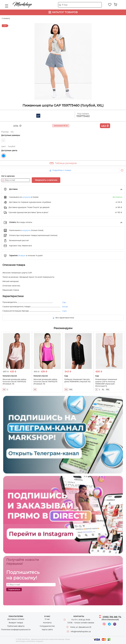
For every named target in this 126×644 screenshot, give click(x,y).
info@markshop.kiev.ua (81, 632)
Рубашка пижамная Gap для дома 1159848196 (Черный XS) (77, 380)
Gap (64, 302)
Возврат (22, 256)
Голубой (4, 156)
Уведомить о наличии (46, 180)
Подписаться (14, 590)
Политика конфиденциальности (16, 630)
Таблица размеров (66, 163)
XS (66, 389)
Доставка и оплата (16, 619)
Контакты (47, 623)
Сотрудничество (47, 626)
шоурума (27, 197)
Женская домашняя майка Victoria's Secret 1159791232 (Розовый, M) (14, 382)
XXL (71, 389)
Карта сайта (47, 630)
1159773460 (83, 116)
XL (103, 389)
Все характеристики (63, 318)
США (64, 311)
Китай (65, 307)
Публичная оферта (16, 626)
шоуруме (26, 230)
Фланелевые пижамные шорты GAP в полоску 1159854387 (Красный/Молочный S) (106, 383)
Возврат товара (16, 623)
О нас (47, 619)
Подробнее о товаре (60, 170)
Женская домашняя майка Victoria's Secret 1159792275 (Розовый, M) (45, 382)
